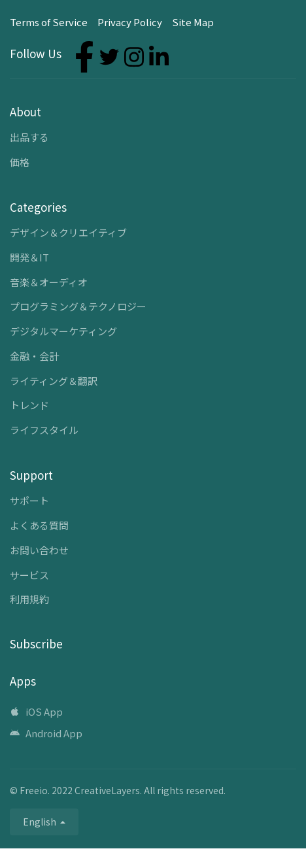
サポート (29, 500)
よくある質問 (39, 525)
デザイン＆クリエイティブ (68, 232)
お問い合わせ (39, 550)
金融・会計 (34, 356)
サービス (29, 575)
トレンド (29, 405)
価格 (20, 162)
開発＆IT (29, 257)
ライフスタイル (44, 430)
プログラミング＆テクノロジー (78, 306)
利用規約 (29, 599)
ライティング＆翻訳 (54, 381)
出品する (29, 137)
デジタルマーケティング (63, 331)
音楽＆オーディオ (49, 282)
